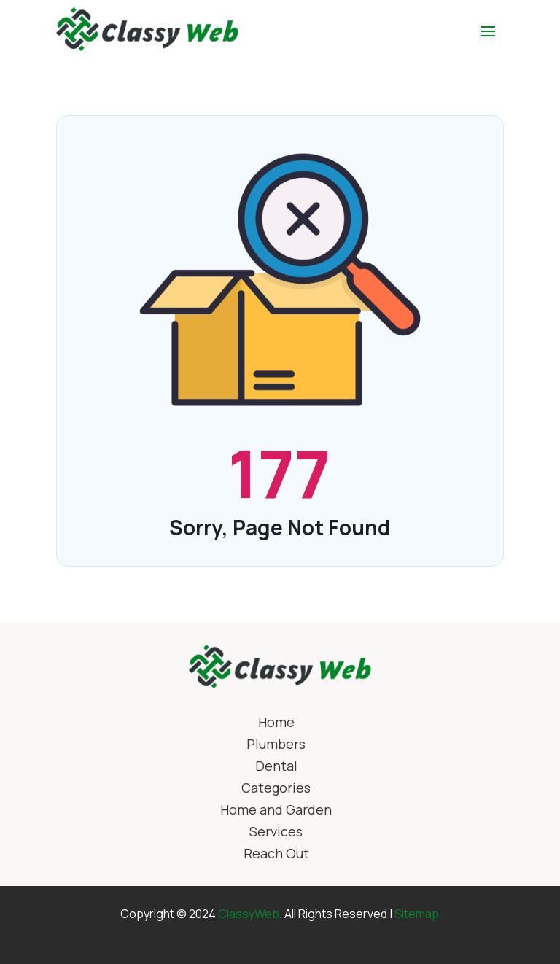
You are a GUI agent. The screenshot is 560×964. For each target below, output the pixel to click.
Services (276, 833)
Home (276, 724)
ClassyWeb (249, 914)
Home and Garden (276, 811)
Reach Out (276, 855)
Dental (276, 767)
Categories (276, 789)
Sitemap (417, 914)
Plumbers (276, 746)
